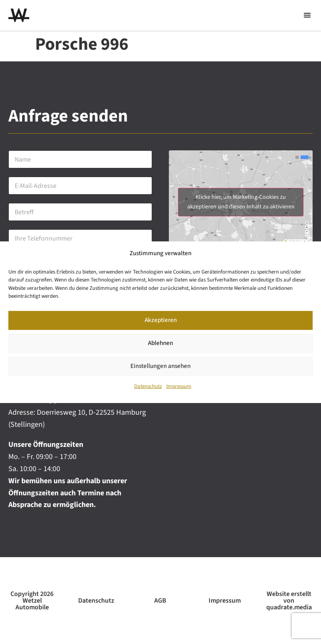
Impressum (179, 386)
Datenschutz (148, 386)
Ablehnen (160, 343)
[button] (307, 15)
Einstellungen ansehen (160, 366)
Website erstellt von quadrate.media (289, 601)
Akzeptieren (161, 320)
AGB (160, 601)
